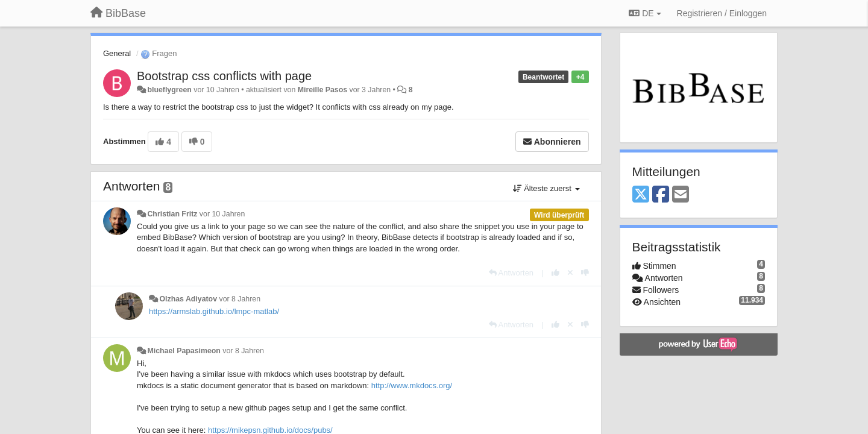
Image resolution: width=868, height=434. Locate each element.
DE (645, 13)
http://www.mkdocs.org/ (412, 385)
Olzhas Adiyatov (188, 299)
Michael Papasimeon (184, 351)
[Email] (681, 195)
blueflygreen (169, 90)
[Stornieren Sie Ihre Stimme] (570, 273)
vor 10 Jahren (222, 214)
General (117, 53)
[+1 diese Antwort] (555, 273)
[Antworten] (511, 273)
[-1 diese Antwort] (585, 273)
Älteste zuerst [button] (546, 188)
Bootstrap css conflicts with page (224, 76)
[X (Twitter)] (641, 195)
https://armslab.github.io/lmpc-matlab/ (214, 311)
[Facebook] (661, 195)
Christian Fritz (172, 214)
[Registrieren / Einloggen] (722, 13)
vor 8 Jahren (240, 299)
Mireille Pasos (322, 90)
